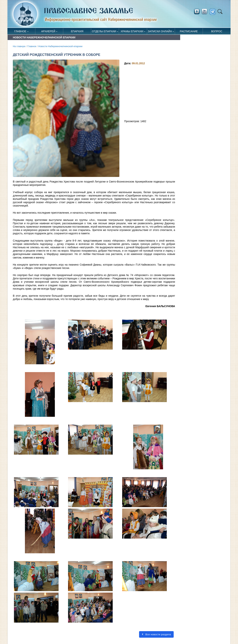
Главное (20, 31)
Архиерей (48, 31)
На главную (19, 46)
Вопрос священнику (217, 32)
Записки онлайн (160, 31)
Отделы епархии (104, 31)
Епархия (77, 31)
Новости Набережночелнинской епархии (60, 46)
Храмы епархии (132, 31)
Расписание (189, 31)
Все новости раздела (156, 634)
